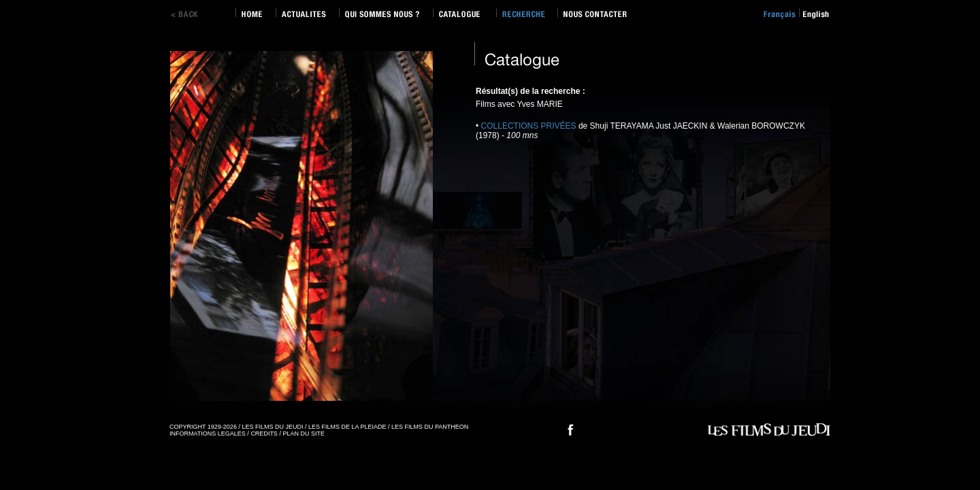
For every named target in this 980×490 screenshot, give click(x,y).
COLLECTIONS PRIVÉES (529, 126)
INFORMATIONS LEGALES (208, 434)
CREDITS (264, 434)
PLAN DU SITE (304, 434)
